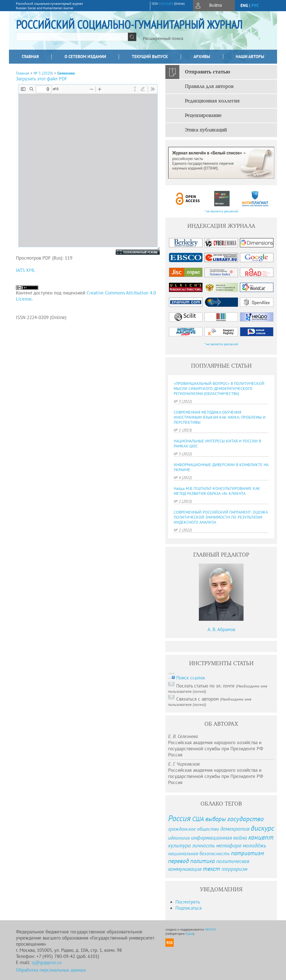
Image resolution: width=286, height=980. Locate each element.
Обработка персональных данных (51, 970)
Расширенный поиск (163, 38)
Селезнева (66, 73)
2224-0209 (166, 4)
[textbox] (72, 37)
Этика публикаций (206, 130)
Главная (30, 57)
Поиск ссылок (191, 678)
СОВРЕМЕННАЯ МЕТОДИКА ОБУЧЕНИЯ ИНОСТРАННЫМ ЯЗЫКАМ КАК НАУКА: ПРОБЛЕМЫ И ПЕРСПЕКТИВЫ (220, 417)
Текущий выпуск (150, 57)
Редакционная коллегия (212, 101)
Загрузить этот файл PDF (42, 79)
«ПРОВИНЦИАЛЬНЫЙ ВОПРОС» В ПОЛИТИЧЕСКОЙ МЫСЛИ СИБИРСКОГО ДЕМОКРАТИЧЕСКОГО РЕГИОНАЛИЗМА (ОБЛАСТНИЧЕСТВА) (219, 389)
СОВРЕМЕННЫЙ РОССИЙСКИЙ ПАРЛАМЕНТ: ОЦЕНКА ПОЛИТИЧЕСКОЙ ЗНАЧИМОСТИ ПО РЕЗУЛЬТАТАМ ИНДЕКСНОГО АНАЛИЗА (221, 517)
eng (244, 5)
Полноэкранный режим (132, 252)
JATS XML (26, 270)
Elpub (189, 934)
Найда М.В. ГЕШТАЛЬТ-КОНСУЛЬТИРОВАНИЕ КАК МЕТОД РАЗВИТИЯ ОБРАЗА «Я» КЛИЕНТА (217, 491)
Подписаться (189, 908)
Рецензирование (203, 116)
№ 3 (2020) (43, 73)
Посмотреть (188, 902)
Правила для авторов (209, 87)
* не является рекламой (221, 211)
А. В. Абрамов (221, 629)
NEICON (210, 929)
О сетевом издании (85, 57)
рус (255, 5)
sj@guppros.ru (47, 962)
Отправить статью (208, 72)
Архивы (202, 57)
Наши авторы (250, 57)
